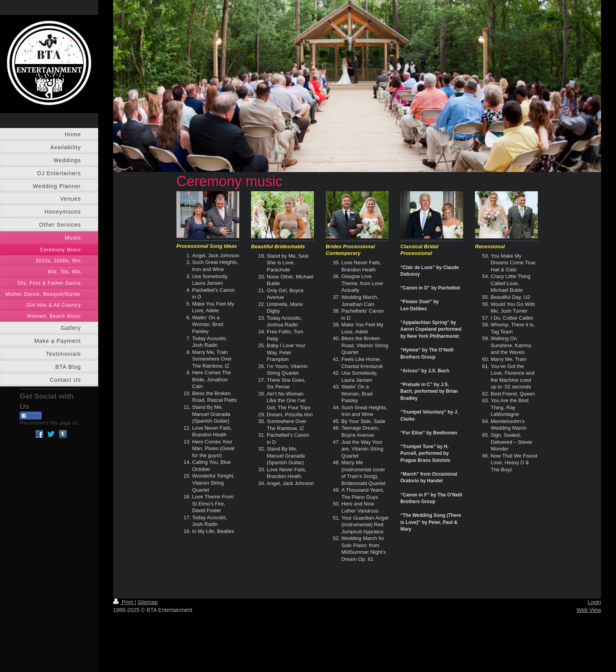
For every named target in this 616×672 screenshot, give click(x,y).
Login (594, 602)
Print (124, 602)
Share (31, 416)
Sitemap (148, 602)
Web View (589, 610)
